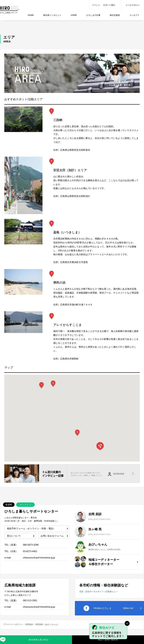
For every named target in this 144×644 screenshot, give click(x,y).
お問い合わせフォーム (52, 536)
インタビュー (52, 15)
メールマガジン (133, 5)
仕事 (93, 15)
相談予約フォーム (31, 529)
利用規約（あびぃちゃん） (47, 624)
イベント (96, 5)
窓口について (14, 536)
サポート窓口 (109, 5)
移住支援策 (115, 15)
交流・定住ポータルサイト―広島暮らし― (98, 591)
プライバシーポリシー (13, 624)
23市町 (74, 15)
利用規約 (29, 624)
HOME (31, 15)
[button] (42, 385)
